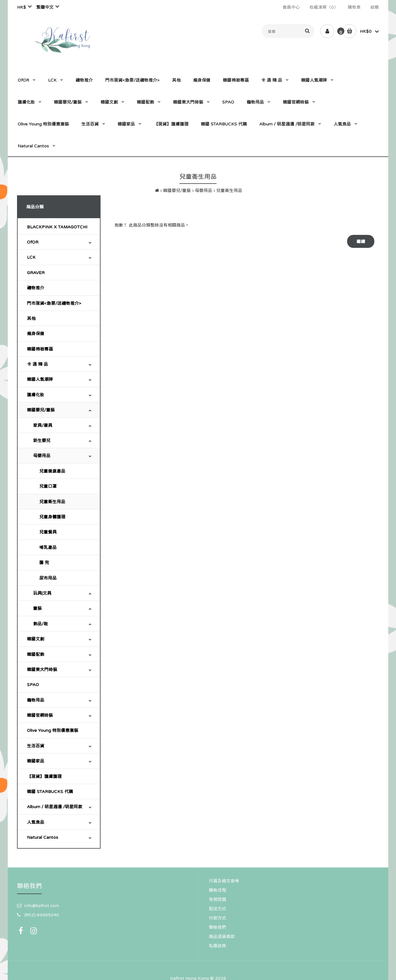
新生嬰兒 (42, 440)
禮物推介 (36, 288)
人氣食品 (36, 822)
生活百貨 (36, 746)
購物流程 (217, 890)
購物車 (354, 7)
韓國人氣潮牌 (40, 379)
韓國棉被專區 (40, 349)
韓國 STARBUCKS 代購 (50, 791)
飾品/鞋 (41, 624)
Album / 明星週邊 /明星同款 (55, 807)
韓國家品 (36, 761)
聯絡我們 (217, 927)
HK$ (22, 7)
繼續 (361, 241)
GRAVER (36, 273)
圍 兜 (44, 562)
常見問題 (217, 899)
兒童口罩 (48, 486)
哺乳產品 (48, 547)
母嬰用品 (204, 190)
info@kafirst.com (42, 906)
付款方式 (217, 918)
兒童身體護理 (52, 517)
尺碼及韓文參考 (224, 881)
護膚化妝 (36, 395)
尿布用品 (48, 578)
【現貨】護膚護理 (44, 776)
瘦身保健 (36, 333)
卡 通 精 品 (37, 364)
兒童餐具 (48, 532)
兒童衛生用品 (229, 190)
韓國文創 (36, 639)
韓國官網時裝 (40, 715)
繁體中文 (45, 7)
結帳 (375, 7)
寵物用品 (36, 700)
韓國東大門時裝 (42, 669)
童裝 (37, 608)
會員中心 (291, 7)
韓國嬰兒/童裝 (177, 190)
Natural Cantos (43, 837)
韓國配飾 (36, 654)
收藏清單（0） (324, 7)
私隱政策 (217, 946)
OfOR (33, 242)
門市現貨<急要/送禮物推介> (54, 303)
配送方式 (217, 909)
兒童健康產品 (52, 471)
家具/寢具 (43, 425)
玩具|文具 (42, 593)
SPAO (33, 685)
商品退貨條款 (222, 936)
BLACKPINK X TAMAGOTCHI (57, 227)
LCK (31, 257)
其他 (31, 318)
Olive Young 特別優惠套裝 (53, 730)
